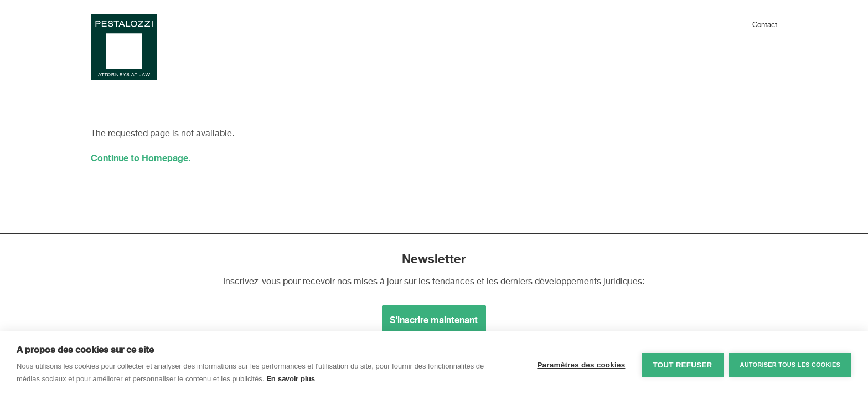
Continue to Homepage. (141, 158)
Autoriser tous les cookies (790, 365)
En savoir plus (291, 378)
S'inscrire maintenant (434, 319)
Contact (765, 25)
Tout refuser (682, 365)
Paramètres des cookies (581, 365)
